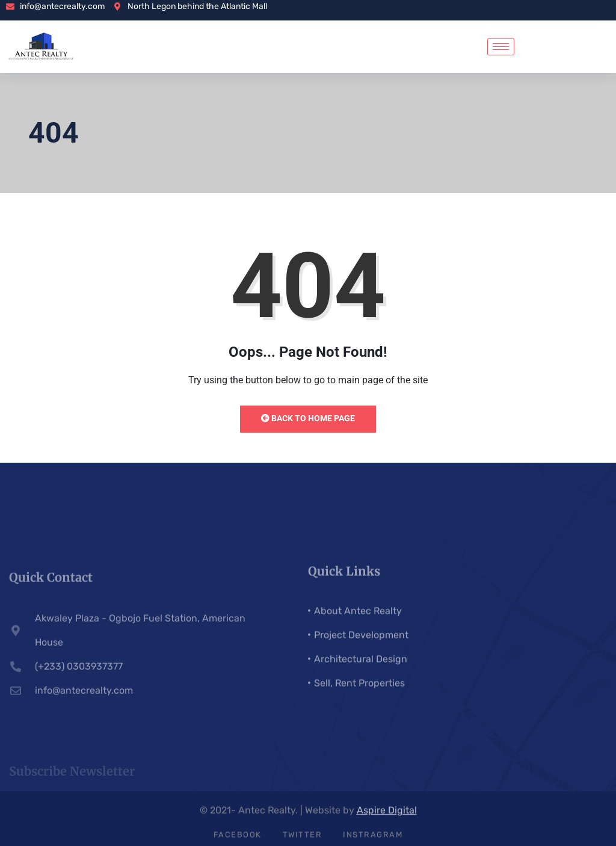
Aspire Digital (387, 814)
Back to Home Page (308, 418)
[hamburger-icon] (501, 47)
